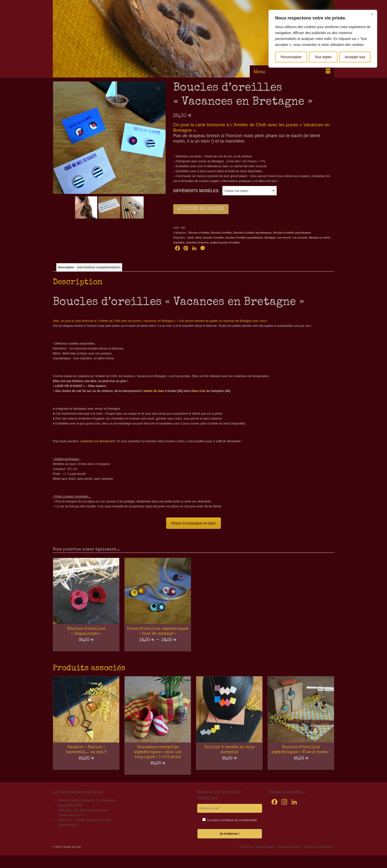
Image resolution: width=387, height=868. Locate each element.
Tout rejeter (323, 57)
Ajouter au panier (201, 209)
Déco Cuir (199, 391)
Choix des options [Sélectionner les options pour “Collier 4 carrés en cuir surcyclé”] (229, 766)
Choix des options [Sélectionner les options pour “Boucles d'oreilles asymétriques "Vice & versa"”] (301, 766)
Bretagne (270, 238)
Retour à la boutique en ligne (193, 523)
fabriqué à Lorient (320, 238)
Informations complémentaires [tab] (99, 267)
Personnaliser (291, 57)
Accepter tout (355, 57)
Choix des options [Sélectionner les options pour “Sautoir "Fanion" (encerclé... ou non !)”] (86, 766)
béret (199, 238)
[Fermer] (372, 14)
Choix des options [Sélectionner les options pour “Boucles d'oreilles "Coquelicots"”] (86, 648)
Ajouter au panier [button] (158, 771)
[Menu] (292, 72)
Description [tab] (66, 267)
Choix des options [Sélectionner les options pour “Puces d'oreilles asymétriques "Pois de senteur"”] (158, 648)
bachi (191, 238)
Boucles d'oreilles (199, 233)
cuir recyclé (284, 238)
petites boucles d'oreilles (225, 242)
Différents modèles (196, 191)
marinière (179, 242)
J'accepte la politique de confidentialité (230, 820)
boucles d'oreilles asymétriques (244, 238)
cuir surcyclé (300, 238)
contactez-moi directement (98, 441)
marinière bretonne (197, 242)
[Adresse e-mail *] (230, 808)
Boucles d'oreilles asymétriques (253, 233)
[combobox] (250, 191)
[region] (323, 39)
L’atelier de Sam (153, 391)
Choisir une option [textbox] (237, 191)
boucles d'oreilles (213, 238)
